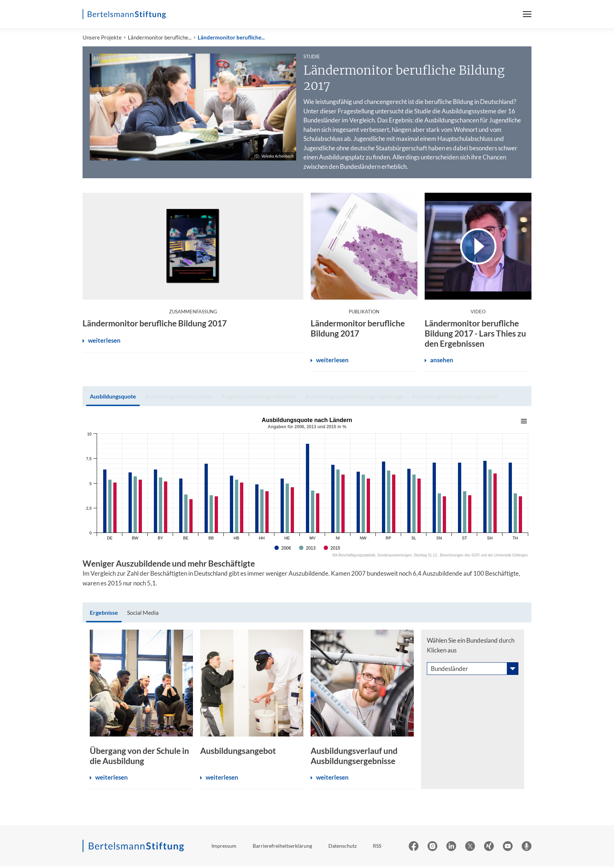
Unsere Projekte (102, 39)
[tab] (113, 398)
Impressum (224, 847)
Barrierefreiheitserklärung (282, 847)
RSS (377, 847)
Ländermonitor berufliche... (160, 39)
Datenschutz (342, 847)
